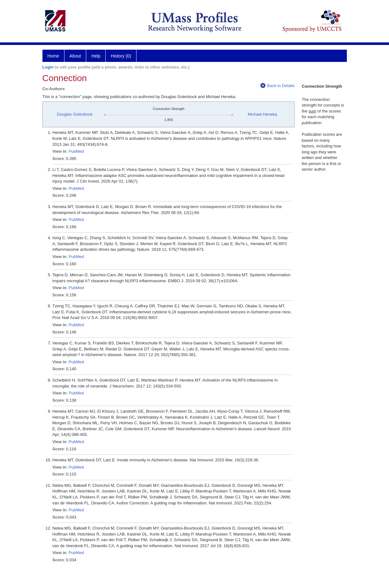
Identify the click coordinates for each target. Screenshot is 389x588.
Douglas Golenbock (75, 114)
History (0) (121, 56)
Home (53, 56)
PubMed (76, 151)
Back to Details (278, 86)
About (75, 56)
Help (96, 56)
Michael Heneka (262, 114)
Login (48, 67)
